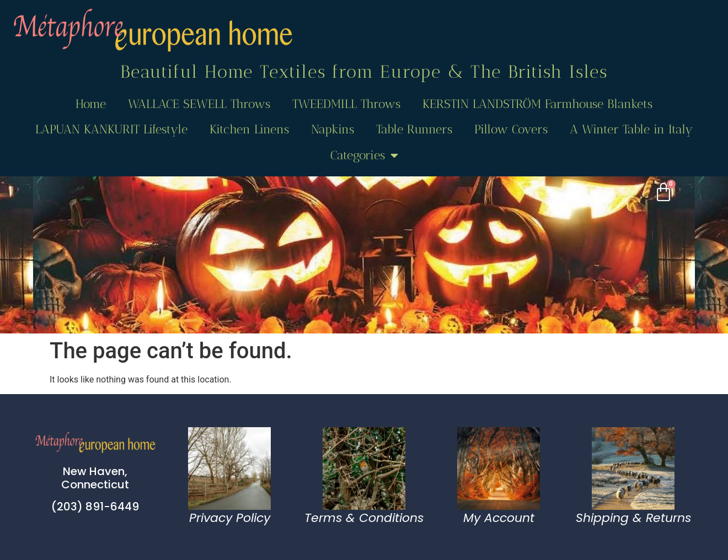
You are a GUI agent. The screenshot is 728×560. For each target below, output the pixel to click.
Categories (364, 155)
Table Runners (414, 129)
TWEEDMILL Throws (346, 104)
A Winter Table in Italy (631, 129)
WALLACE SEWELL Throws (199, 104)
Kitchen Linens (249, 129)
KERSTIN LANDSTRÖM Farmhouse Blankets (537, 104)
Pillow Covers (511, 129)
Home (91, 104)
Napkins (333, 129)
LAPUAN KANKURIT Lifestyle (111, 129)
